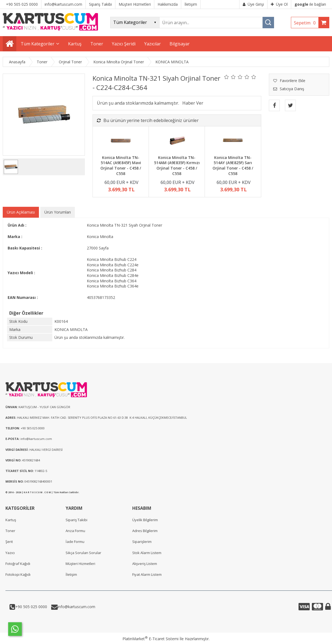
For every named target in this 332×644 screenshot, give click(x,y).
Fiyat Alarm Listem (147, 574)
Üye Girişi (253, 4)
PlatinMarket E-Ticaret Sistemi (150, 639)
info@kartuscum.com (76, 607)
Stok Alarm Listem (147, 553)
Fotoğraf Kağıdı (18, 564)
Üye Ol (279, 4)
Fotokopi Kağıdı (18, 574)
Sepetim (306, 23)
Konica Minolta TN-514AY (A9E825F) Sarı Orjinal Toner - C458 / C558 (233, 165)
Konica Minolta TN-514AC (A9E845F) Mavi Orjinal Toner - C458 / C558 (121, 165)
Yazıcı (10, 553)
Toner (10, 531)
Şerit (9, 542)
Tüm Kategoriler (38, 44)
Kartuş (11, 520)
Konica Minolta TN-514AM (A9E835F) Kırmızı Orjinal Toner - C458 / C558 (177, 165)
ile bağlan (310, 4)
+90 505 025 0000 (31, 607)
